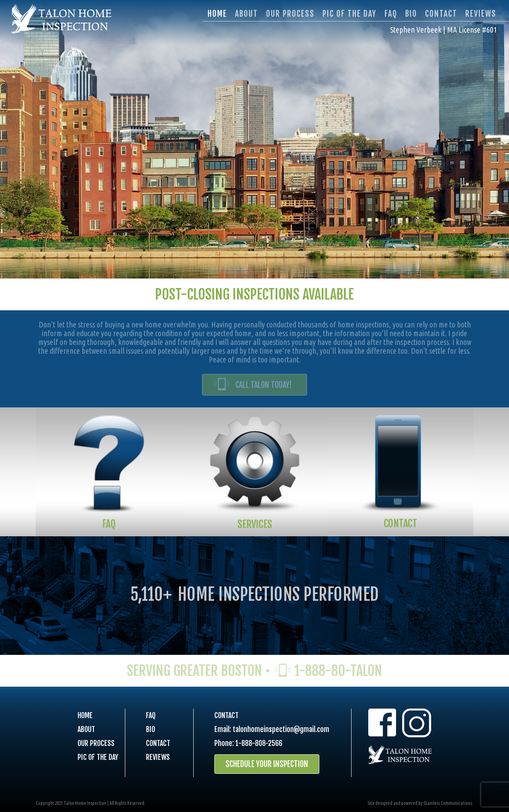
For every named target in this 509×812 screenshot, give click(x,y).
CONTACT (158, 743)
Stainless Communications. (448, 803)
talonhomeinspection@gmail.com (281, 729)
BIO (151, 729)
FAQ (151, 715)
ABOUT (86, 729)
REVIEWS (158, 757)
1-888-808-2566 (259, 743)
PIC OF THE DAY (98, 757)
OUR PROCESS (96, 743)
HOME (85, 715)
